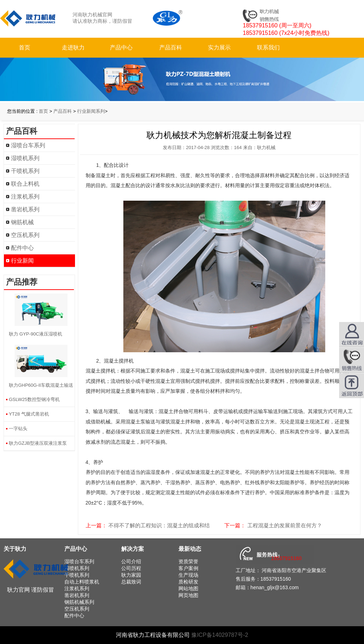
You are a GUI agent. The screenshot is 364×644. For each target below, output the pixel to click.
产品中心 (121, 47)
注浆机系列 (25, 197)
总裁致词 (131, 582)
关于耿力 (15, 549)
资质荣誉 (188, 561)
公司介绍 (131, 561)
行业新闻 (22, 261)
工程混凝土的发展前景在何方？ (285, 525)
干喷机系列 (25, 171)
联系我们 (268, 47)
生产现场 (188, 575)
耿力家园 (131, 575)
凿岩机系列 (25, 209)
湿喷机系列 (25, 158)
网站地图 (188, 588)
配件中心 (22, 248)
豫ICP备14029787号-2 (220, 635)
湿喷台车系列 (28, 145)
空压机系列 (25, 235)
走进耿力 (73, 47)
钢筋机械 (22, 222)
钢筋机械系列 (79, 602)
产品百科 (171, 47)
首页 (25, 47)
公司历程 (131, 568)
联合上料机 (25, 184)
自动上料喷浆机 (82, 582)
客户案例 (188, 568)
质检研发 (188, 582)
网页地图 (188, 595)
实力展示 (219, 47)
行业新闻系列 (91, 111)
